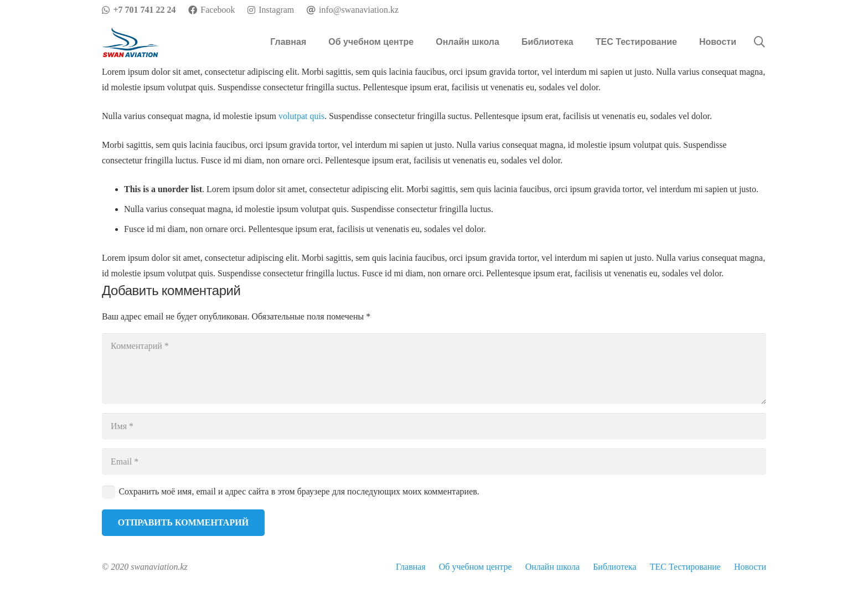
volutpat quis (301, 116)
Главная (411, 567)
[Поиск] (759, 42)
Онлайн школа (552, 567)
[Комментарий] (434, 369)
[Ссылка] (131, 42)
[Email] (434, 462)
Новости (750, 567)
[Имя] (434, 426)
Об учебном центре (476, 567)
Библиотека (615, 567)
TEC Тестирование (685, 567)
